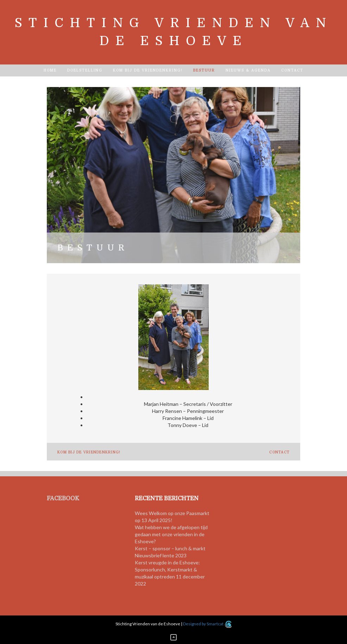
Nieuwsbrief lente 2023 (161, 555)
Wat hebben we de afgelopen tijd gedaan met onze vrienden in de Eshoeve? (171, 534)
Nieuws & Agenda (248, 70)
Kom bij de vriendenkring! (148, 70)
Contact (292, 70)
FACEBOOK (63, 499)
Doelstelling (85, 70)
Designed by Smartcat (207, 624)
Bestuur (204, 70)
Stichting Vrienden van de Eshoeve (173, 32)
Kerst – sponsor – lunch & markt (170, 548)
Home (50, 70)
